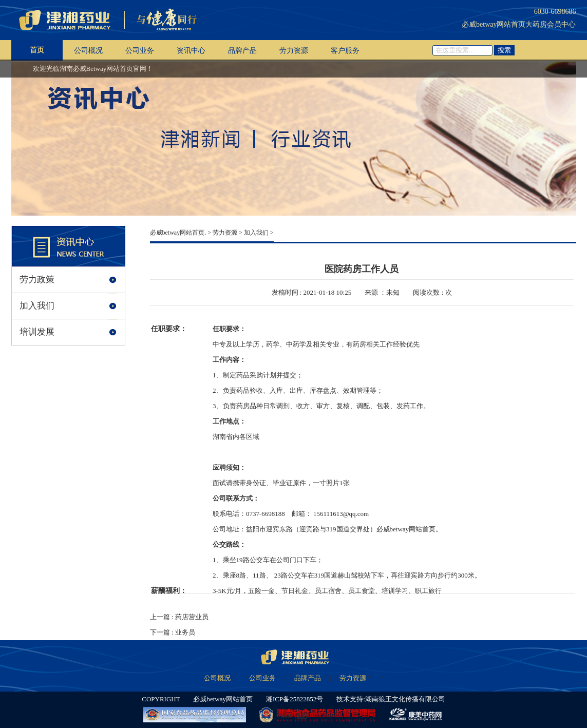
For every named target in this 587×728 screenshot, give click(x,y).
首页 (37, 50)
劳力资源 (294, 51)
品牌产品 (242, 51)
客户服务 (345, 51)
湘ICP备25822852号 (295, 699)
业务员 (185, 632)
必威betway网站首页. (178, 233)
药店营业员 (192, 617)
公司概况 (88, 51)
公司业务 (140, 51)
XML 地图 (293, 716)
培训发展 (37, 332)
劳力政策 (37, 280)
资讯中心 (191, 51)
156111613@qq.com (341, 514)
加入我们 (37, 306)
